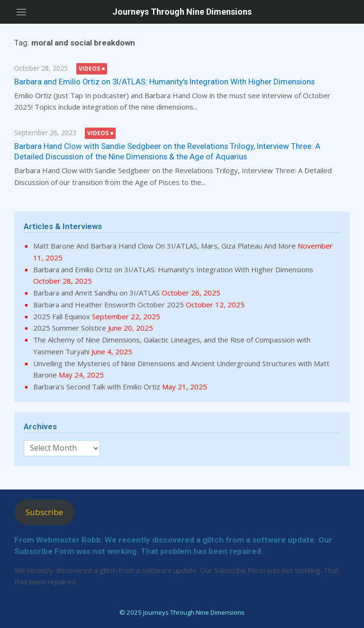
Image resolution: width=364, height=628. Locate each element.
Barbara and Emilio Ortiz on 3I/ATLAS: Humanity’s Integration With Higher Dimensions (164, 82)
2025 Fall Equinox (62, 316)
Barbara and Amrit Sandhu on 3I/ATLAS (96, 293)
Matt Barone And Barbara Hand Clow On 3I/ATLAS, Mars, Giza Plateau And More (164, 246)
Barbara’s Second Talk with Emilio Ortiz (97, 387)
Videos (89, 69)
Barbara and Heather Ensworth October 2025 (109, 305)
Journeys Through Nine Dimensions (182, 12)
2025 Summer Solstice (70, 328)
